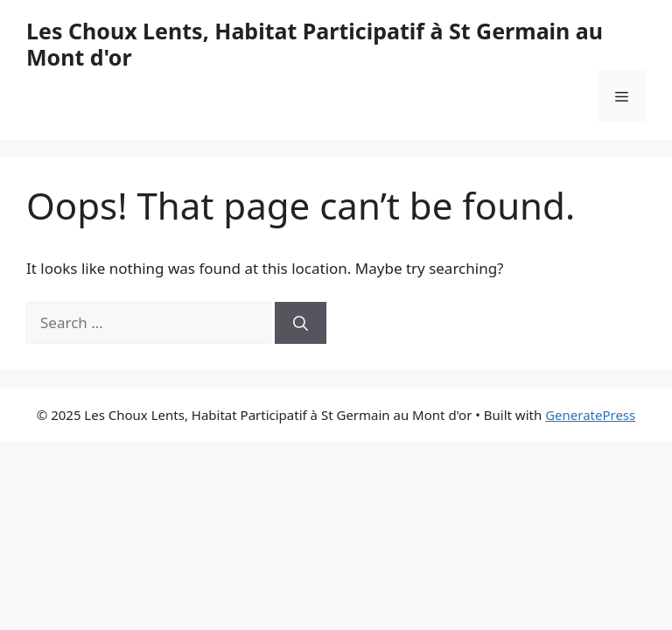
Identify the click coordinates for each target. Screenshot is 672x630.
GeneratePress (590, 415)
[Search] (301, 323)
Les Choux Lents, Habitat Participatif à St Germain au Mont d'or (315, 44)
